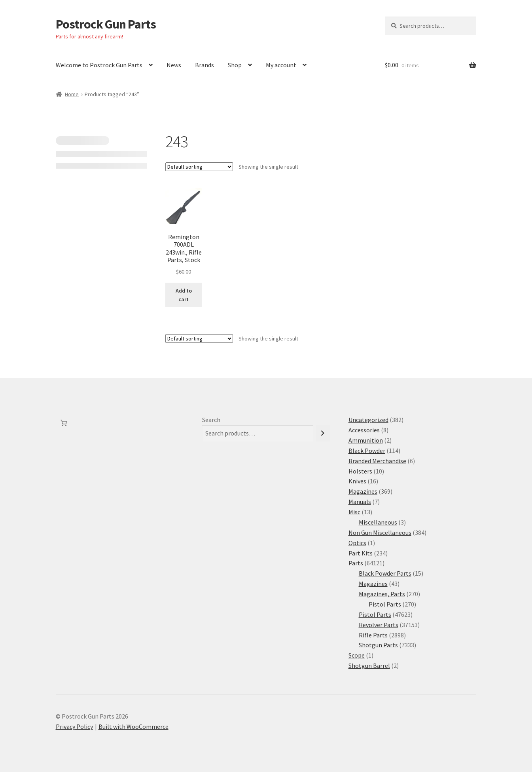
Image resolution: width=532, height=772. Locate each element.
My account (281, 65)
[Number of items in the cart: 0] (64, 423)
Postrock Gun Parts (106, 24)
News (174, 65)
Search (211, 420)
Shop (235, 65)
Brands (204, 65)
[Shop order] (199, 167)
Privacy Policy (74, 726)
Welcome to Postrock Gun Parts (99, 65)
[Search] (323, 433)
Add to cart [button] (184, 295)
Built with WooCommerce (133, 726)
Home (72, 94)
